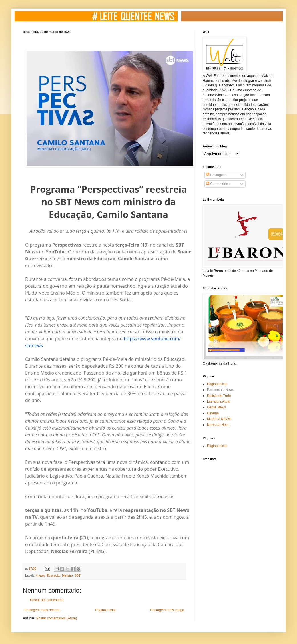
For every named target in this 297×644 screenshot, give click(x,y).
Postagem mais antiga (167, 610)
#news (40, 575)
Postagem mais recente (42, 610)
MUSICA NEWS (219, 419)
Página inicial (105, 610)
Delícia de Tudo (219, 396)
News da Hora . (219, 425)
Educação (53, 575)
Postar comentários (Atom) (57, 618)
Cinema (213, 413)
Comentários (218, 184)
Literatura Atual (219, 401)
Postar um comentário (47, 600)
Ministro (67, 575)
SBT (78, 575)
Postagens (216, 175)
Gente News (216, 407)
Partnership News (221, 390)
